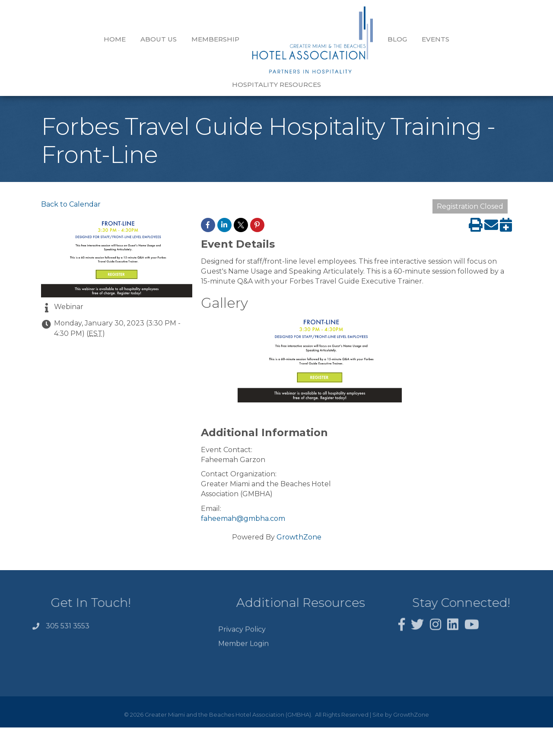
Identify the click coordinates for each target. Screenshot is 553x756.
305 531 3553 (68, 613)
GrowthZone (299, 522)
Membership (164, 39)
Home (63, 39)
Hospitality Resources (457, 39)
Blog (345, 39)
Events (384, 39)
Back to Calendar (71, 189)
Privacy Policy (242, 622)
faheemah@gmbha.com (243, 503)
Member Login (243, 636)
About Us (107, 39)
